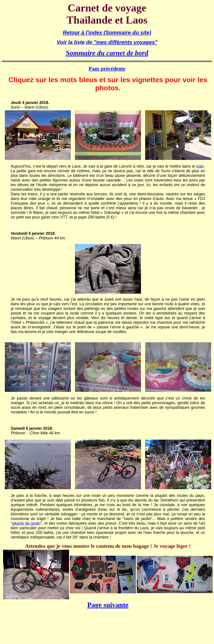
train (200, 166)
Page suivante (108, 605)
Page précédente (107, 68)
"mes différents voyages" (125, 42)
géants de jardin (26, 523)
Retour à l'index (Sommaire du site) (107, 32)
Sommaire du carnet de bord (107, 53)
